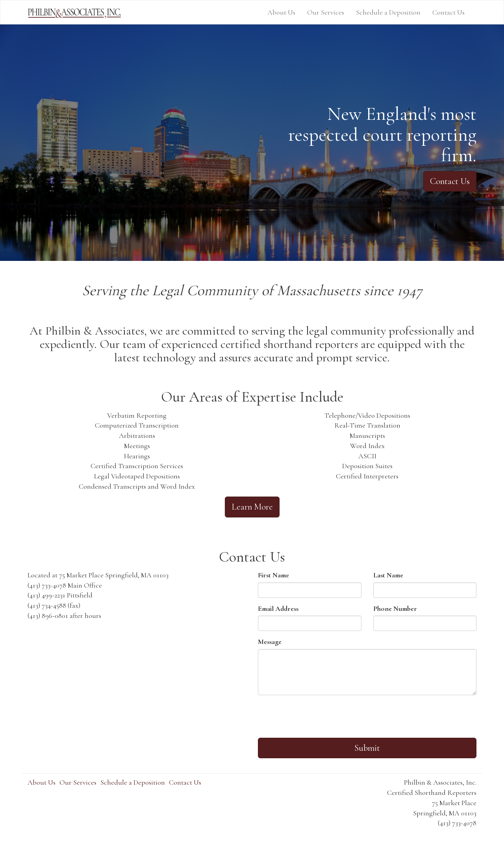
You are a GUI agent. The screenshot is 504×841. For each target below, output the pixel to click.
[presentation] (318, 716)
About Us (281, 12)
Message (270, 642)
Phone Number (395, 608)
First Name (273, 575)
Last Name (388, 575)
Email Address (278, 608)
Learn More (252, 507)
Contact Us (448, 12)
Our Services (326, 12)
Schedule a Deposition (388, 12)
